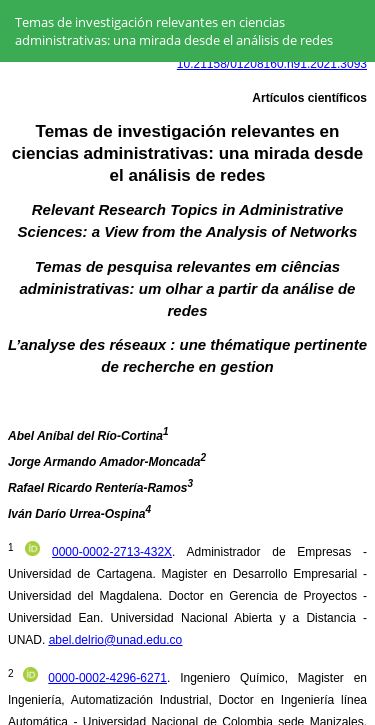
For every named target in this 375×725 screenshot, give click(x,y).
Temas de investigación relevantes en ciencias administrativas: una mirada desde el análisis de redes (174, 31)
